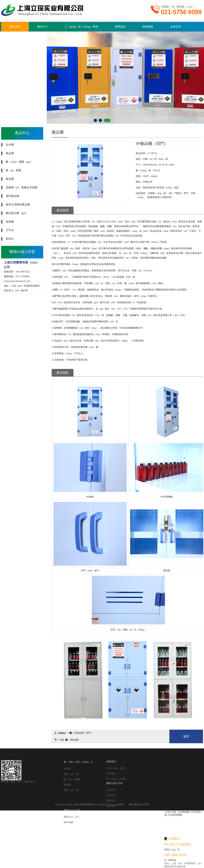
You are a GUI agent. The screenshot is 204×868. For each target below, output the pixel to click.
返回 (186, 736)
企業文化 (111, 795)
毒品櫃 (10, 153)
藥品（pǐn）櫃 (71, 790)
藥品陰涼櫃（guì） (17, 213)
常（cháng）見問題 (116, 779)
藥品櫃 (10, 179)
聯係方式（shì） (72, 817)
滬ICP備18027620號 (139, 805)
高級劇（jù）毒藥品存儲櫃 (22, 187)
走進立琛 (111, 790)
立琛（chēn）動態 (116, 768)
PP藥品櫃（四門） (84, 733)
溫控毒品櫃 (12, 196)
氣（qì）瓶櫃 (13, 170)
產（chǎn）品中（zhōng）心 (78, 762)
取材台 (10, 239)
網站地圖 (68, 822)
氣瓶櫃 (67, 785)
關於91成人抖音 (115, 783)
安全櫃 (10, 145)
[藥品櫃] (74, 740)
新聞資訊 (111, 762)
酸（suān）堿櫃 (72, 779)
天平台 (10, 230)
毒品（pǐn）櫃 (71, 774)
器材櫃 (10, 222)
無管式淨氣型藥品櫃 (18, 205)
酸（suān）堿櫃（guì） (19, 162)
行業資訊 (111, 774)
